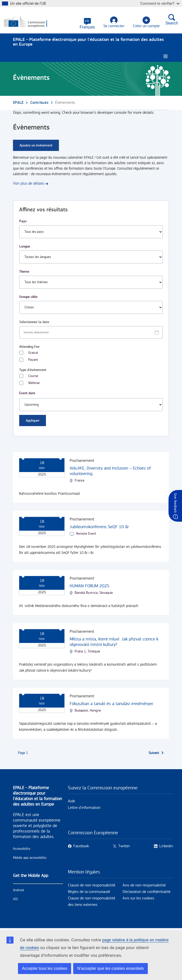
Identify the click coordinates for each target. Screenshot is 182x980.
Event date (27, 393)
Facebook (81, 846)
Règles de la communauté (89, 892)
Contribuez (39, 103)
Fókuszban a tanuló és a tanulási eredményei (111, 704)
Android (18, 890)
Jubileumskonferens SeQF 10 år (99, 527)
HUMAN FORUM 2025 (90, 586)
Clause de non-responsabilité (92, 886)
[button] (87, 24)
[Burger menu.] (166, 57)
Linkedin (166, 846)
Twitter (124, 846)
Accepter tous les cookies (45, 968)
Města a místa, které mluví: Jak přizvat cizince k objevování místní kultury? (114, 642)
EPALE (18, 103)
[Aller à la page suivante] (156, 753)
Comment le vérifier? (160, 3)
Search (172, 20)
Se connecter (114, 23)
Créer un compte (146, 23)
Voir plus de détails (29, 184)
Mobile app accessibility (30, 858)
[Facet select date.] (91, 333)
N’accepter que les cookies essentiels (110, 968)
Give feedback (175, 503)
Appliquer (33, 421)
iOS (15, 899)
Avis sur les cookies (138, 899)
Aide (72, 801)
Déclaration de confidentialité (147, 892)
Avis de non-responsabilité (144, 886)
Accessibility (22, 849)
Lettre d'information (84, 808)
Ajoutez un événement (36, 146)
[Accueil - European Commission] (28, 22)
